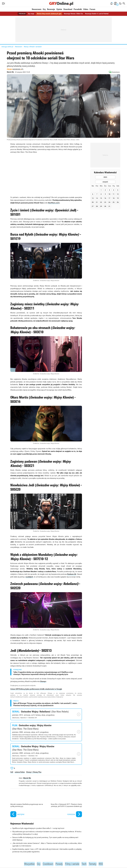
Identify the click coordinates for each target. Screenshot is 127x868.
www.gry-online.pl (7, 47)
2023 (105, 177)
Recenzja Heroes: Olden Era (73, 14)
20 (93, 202)
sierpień (105, 182)
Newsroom (37, 9)
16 (105, 198)
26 (118, 202)
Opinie (59, 9)
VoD (12, 772)
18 (114, 198)
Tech (86, 864)
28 (97, 206)
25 (114, 202)
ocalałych (29, 577)
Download (68, 9)
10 (109, 194)
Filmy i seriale (73, 864)
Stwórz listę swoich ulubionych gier (49, 14)
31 (109, 206)
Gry (44, 9)
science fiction (20, 772)
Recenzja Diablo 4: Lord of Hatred (97, 14)
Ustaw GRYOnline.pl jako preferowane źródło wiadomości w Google (36, 689)
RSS (103, 864)
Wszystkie (27, 864)
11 (114, 194)
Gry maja (31, 14)
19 (118, 198)
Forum (92, 9)
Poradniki (78, 9)
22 (101, 202)
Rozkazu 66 (72, 574)
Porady (59, 864)
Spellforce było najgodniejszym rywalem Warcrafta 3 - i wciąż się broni (38, 828)
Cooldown (47, 864)
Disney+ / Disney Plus (34, 772)
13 (93, 198)
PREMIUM (22, 14)
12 (118, 194)
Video (86, 9)
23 (105, 202)
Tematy (95, 864)
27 (93, 206)
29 (101, 206)
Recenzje (51, 9)
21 (97, 202)
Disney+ (43, 681)
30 (105, 206)
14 (97, 198)
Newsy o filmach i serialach (33, 47)
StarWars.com (54, 203)
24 (109, 202)
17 (109, 198)
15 (101, 198)
